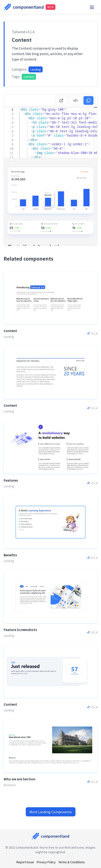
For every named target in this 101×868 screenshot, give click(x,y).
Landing (36, 69)
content (29, 77)
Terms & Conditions (72, 862)
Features (11, 480)
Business (10, 785)
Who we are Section (19, 779)
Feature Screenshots (20, 630)
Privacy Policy (46, 862)
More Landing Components (51, 812)
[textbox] (19, 107)
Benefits (10, 555)
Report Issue (25, 862)
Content (10, 331)
